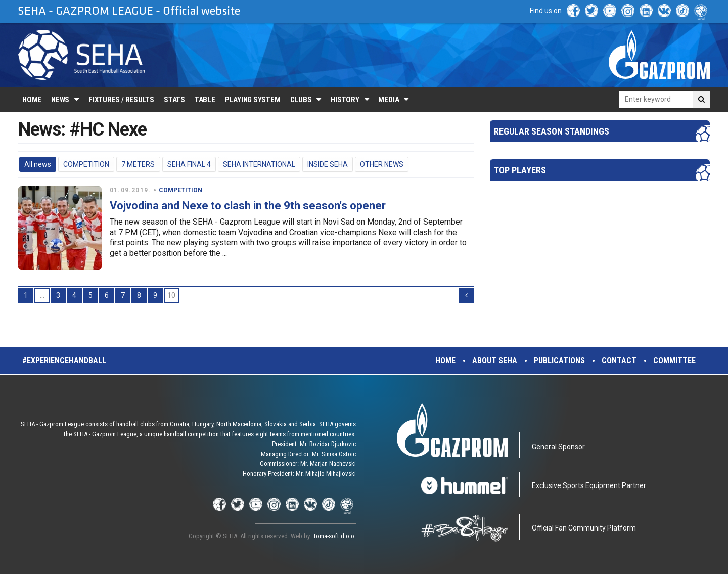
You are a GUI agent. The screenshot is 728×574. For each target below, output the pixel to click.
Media (389, 100)
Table (205, 100)
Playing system (253, 100)
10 (171, 295)
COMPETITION (86, 164)
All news (38, 164)
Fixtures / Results (121, 100)
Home (32, 100)
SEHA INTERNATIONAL (259, 164)
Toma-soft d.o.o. (334, 536)
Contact (619, 360)
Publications (559, 360)
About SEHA (495, 360)
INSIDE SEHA (328, 164)
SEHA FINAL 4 (189, 164)
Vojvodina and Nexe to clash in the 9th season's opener (248, 206)
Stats (174, 100)
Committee (674, 360)
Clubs (301, 100)
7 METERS (138, 164)
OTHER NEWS (382, 164)
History (345, 100)
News (60, 100)
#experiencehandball (64, 360)
